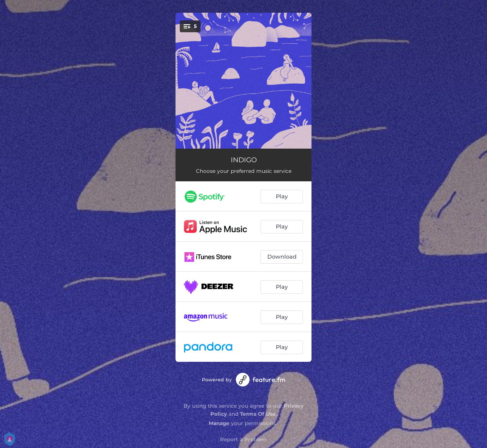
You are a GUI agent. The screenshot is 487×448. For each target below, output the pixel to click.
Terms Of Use (258, 414)
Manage (219, 423)
